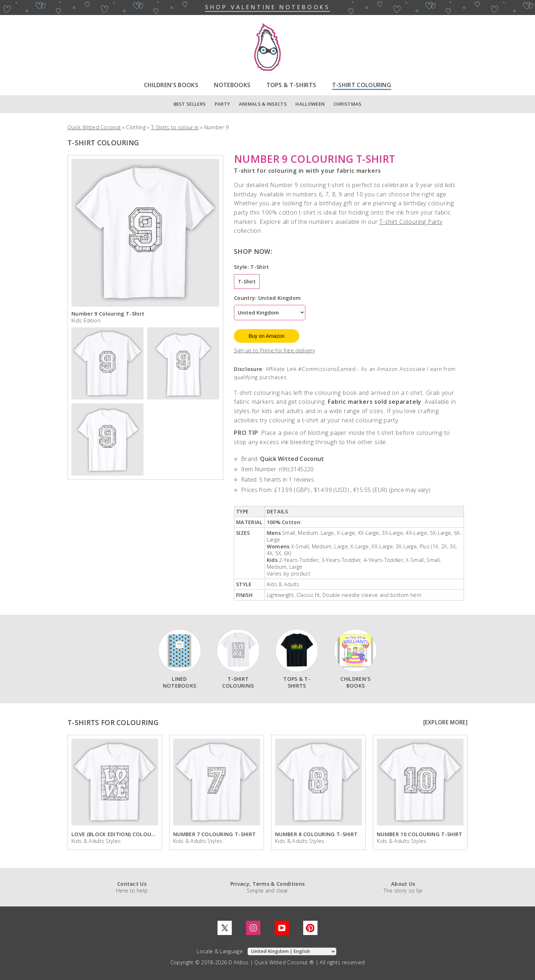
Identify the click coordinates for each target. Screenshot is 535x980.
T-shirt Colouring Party (411, 222)
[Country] (270, 313)
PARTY (222, 104)
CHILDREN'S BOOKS (171, 85)
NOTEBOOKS (232, 85)
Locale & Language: (221, 951)
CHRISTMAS (348, 104)
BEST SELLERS (190, 104)
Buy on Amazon (267, 336)
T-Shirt (247, 282)
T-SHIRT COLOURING (362, 85)
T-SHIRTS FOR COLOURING (113, 723)
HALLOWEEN (310, 104)
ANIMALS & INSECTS (263, 104)
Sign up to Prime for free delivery (274, 350)
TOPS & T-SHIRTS (291, 85)
